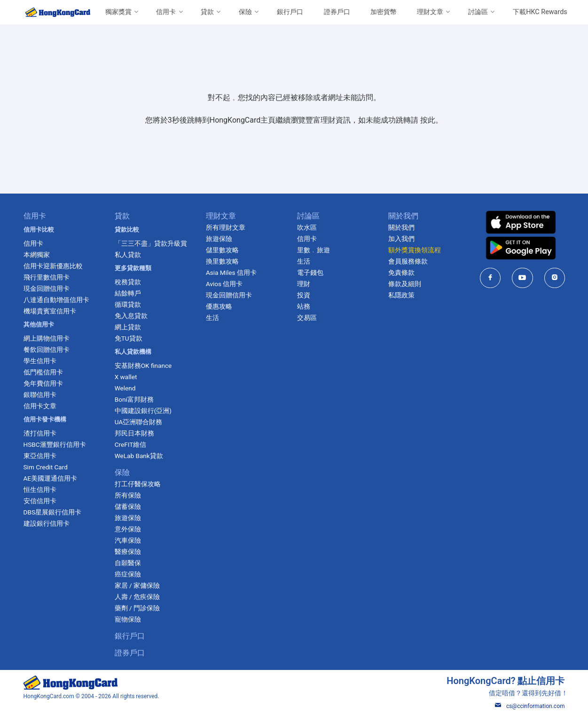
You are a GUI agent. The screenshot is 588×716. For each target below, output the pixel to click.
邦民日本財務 (134, 433)
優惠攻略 (219, 306)
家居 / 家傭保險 (137, 585)
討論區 (478, 12)
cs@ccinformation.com (530, 706)
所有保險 (128, 495)
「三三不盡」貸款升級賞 (151, 243)
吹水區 (307, 227)
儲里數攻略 (222, 250)
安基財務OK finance (143, 366)
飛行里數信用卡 (47, 277)
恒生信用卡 (40, 490)
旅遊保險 (128, 518)
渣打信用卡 (40, 433)
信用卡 (166, 12)
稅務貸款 (128, 282)
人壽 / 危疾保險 (137, 597)
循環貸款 (128, 304)
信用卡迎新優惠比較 (53, 266)
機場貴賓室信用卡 (50, 311)
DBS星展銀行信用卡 (52, 512)
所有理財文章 (226, 227)
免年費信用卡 (43, 383)
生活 (212, 318)
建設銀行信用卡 (47, 523)
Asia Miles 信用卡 (231, 272)
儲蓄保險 (128, 506)
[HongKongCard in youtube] (522, 278)
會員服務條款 (408, 261)
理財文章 (430, 12)
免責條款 (401, 272)
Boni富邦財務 (134, 399)
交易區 (307, 318)
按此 (428, 120)
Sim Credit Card (46, 467)
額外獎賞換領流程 (415, 250)
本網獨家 (37, 255)
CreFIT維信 (131, 444)
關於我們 (401, 227)
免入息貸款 (131, 316)
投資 (304, 295)
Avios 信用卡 (224, 284)
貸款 (207, 12)
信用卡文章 (40, 406)
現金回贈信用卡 (47, 288)
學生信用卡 (40, 361)
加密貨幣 (384, 12)
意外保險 (128, 529)
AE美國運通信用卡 (51, 478)
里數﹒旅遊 (314, 250)
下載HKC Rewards (540, 12)
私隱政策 (401, 295)
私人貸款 (128, 255)
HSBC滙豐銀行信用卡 (55, 444)
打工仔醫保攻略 (138, 484)
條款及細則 (405, 284)
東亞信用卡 (40, 456)
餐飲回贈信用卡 (47, 350)
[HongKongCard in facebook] (490, 278)
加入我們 (401, 239)
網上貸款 (128, 327)
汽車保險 (128, 540)
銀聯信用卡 (40, 395)
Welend (125, 388)
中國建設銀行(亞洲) (143, 411)
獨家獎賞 (118, 12)
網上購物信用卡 (47, 338)
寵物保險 (128, 619)
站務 (304, 306)
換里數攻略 (222, 261)
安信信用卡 (40, 501)
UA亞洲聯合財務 (139, 422)
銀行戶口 (290, 12)
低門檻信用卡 (43, 372)
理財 (304, 284)
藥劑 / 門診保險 (137, 608)
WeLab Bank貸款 (139, 456)
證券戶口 (337, 12)
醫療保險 (128, 552)
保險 (245, 12)
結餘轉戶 (128, 293)
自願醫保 (128, 563)
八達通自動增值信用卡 (56, 300)
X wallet (126, 377)
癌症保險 (128, 574)
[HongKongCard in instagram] (555, 278)
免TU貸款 (129, 338)
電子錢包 (310, 272)
